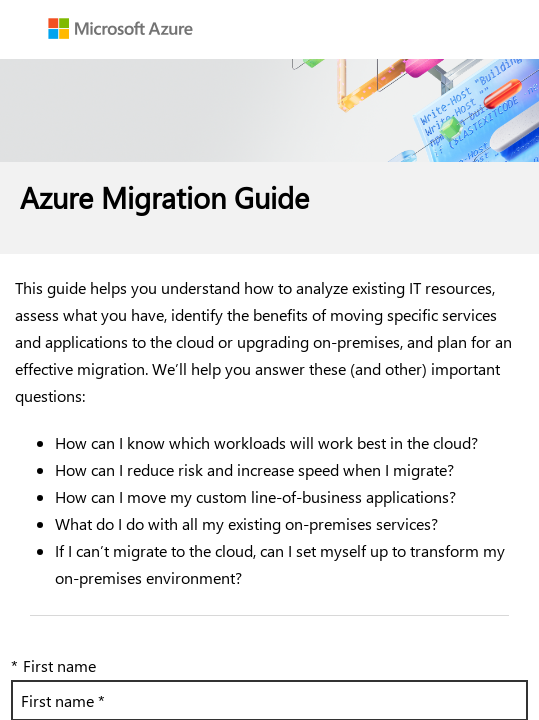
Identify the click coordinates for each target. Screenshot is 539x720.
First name (53, 665)
